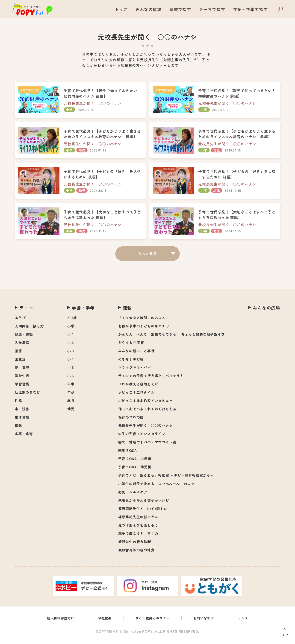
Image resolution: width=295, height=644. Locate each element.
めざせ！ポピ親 (131, 361)
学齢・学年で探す (250, 9)
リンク (249, 621)
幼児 (71, 411)
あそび (20, 320)
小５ (71, 370)
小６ (71, 378)
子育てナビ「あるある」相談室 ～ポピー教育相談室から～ (166, 477)
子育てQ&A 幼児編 (135, 469)
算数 (18, 428)
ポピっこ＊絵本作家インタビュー (146, 403)
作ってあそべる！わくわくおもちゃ (147, 411)
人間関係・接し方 (29, 328)
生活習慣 (22, 419)
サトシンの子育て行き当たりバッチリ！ (151, 378)
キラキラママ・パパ (135, 370)
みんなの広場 (149, 9)
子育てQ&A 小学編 (135, 461)
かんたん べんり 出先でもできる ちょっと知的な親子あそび (172, 337)
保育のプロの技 (131, 419)
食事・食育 (24, 436)
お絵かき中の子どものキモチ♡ (144, 328)
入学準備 (22, 345)
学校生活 (22, 378)
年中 (71, 386)
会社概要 (102, 621)
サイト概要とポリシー (153, 621)
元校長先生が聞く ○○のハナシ (146, 428)
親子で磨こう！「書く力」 (140, 536)
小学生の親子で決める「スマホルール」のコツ (156, 486)
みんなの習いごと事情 (136, 353)
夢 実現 (22, 370)
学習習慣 (22, 386)
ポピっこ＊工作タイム (136, 395)
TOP (283, 634)
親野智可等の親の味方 (136, 552)
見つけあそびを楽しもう (138, 527)
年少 (71, 395)
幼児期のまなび (28, 395)
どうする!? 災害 (131, 345)
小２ (71, 345)
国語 (18, 353)
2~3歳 (72, 320)
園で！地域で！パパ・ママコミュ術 (147, 444)
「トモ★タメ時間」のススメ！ (144, 320)
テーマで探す (212, 9)
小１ (71, 337)
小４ (71, 361)
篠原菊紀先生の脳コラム (138, 519)
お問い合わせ (208, 621)
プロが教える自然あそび (138, 386)
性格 (18, 403)
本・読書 (22, 411)
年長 (71, 403)
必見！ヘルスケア (133, 494)
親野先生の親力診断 (135, 544)
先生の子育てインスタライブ (142, 436)
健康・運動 (24, 337)
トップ (121, 9)
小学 (71, 328)
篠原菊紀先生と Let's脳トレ (143, 511)
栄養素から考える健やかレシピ (144, 503)
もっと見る (147, 256)
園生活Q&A (128, 453)
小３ (71, 353)
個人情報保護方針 (55, 621)
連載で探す (180, 9)
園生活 (20, 361)
